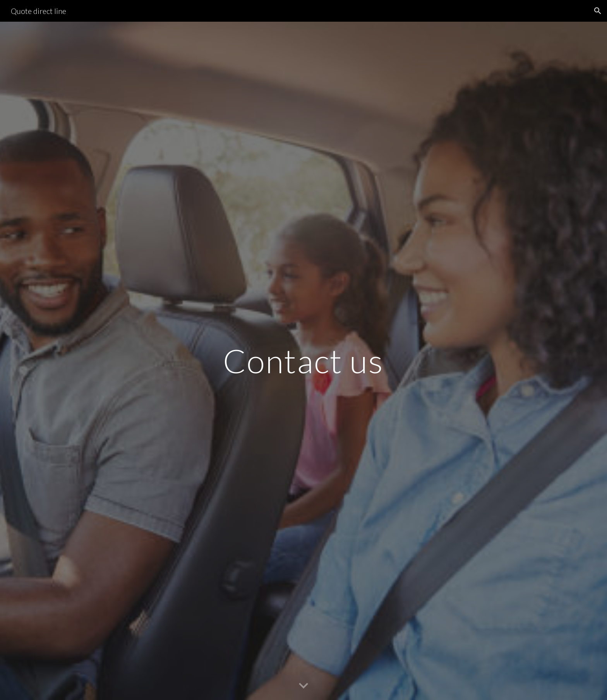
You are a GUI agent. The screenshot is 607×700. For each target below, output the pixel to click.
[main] (303, 361)
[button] (598, 11)
